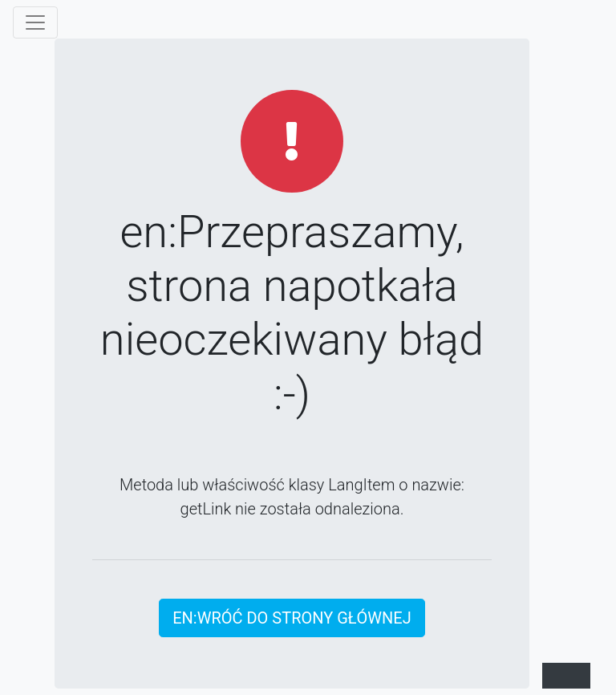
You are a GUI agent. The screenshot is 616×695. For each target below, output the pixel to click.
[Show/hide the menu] (35, 22)
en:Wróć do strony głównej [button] (292, 618)
